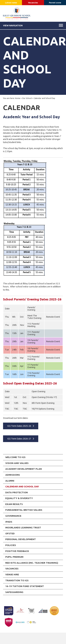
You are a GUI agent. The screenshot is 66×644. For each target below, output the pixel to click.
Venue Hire (12, 574)
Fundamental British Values (24, 510)
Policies (11, 545)
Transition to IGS (17, 580)
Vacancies (33, 3)
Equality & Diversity (19, 498)
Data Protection (17, 492)
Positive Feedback (17, 551)
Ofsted (10, 533)
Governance (13, 516)
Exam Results (14, 504)
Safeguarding (14, 592)
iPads (9, 522)
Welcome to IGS (15, 457)
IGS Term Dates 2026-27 (19, 439)
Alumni (10, 481)
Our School (27, 98)
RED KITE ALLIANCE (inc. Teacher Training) (32, 563)
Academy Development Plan (24, 469)
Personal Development (21, 539)
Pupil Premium (14, 557)
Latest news (11, 3)
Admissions (13, 475)
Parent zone (55, 3)
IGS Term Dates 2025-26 (19, 426)
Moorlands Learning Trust (23, 528)
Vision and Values (17, 463)
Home (18, 98)
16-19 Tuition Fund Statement (25, 586)
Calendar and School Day (22, 486)
